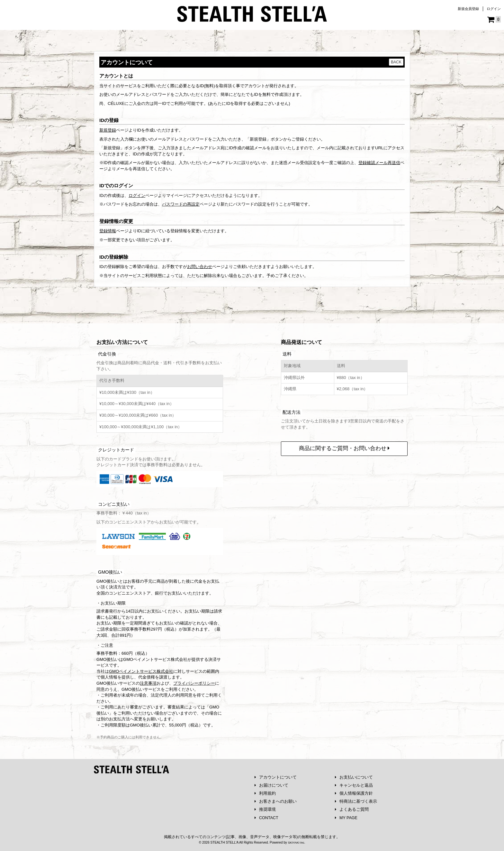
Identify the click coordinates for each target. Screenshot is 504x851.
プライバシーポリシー (194, 682)
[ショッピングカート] (494, 20)
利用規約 (265, 793)
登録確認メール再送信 (379, 163)
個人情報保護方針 (354, 793)
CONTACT (267, 818)
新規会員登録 (468, 9)
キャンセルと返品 (354, 784)
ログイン (494, 9)
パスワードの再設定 (181, 204)
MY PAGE (347, 818)
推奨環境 (265, 809)
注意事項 (148, 682)
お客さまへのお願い (276, 801)
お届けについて (272, 784)
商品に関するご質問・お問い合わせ (344, 447)
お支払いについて (354, 776)
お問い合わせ (200, 267)
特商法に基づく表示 (356, 801)
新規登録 (108, 130)
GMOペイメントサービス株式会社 (141, 670)
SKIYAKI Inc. (296, 842)
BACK (396, 62)
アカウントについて (276, 776)
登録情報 (108, 231)
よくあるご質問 (352, 809)
